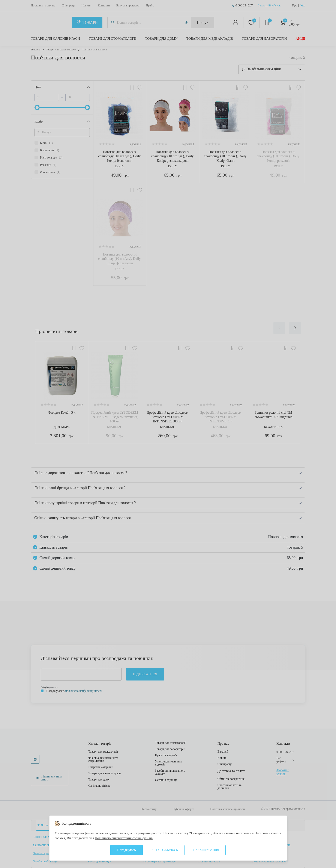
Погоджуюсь (127, 850)
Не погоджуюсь (165, 850)
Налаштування (206, 850)
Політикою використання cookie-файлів (124, 838)
